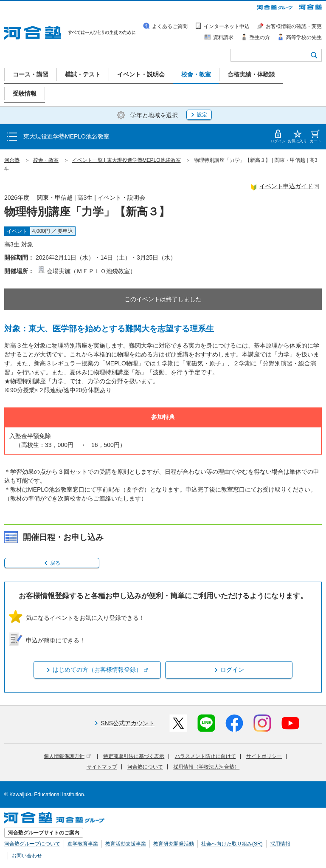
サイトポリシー (264, 756)
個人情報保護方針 (67, 756)
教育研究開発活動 (174, 844)
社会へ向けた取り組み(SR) (232, 844)
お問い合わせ (27, 856)
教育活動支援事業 (126, 844)
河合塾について (145, 767)
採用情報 (280, 844)
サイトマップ (102, 767)
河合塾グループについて (32, 844)
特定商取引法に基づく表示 (134, 756)
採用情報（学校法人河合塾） (206, 767)
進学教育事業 (83, 844)
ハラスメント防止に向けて (205, 756)
